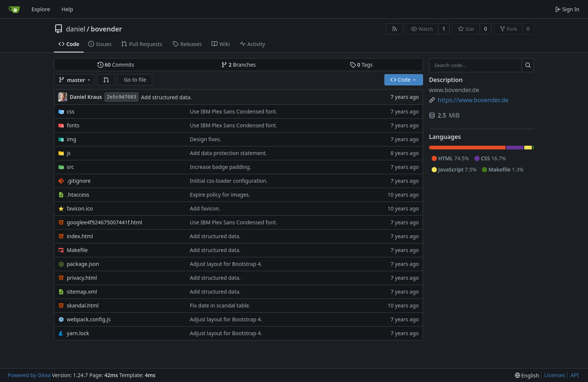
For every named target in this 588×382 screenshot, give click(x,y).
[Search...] (528, 65)
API (574, 375)
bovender (106, 29)
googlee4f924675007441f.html (104, 222)
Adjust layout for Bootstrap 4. (226, 264)
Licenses (555, 375)
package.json (83, 264)
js (69, 153)
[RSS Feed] (394, 29)
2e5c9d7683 (121, 97)
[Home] (14, 9)
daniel (76, 29)
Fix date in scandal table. (220, 305)
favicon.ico (80, 208)
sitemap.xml (82, 292)
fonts (73, 125)
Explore (41, 9)
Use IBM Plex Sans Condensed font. (233, 111)
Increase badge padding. (220, 167)
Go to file (135, 80)
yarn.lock (78, 333)
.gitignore (79, 181)
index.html (80, 236)
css (70, 111)
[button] (106, 80)
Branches (238, 65)
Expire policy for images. (220, 195)
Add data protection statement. (228, 153)
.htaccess (78, 195)
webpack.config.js (89, 319)
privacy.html (82, 278)
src (70, 167)
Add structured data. (166, 97)
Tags (361, 65)
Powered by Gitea (29, 375)
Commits (116, 65)
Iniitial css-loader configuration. (229, 181)
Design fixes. (205, 139)
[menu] (527, 375)
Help (67, 9)
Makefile (77, 250)
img (71, 139)
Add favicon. (205, 208)
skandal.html (83, 305)
